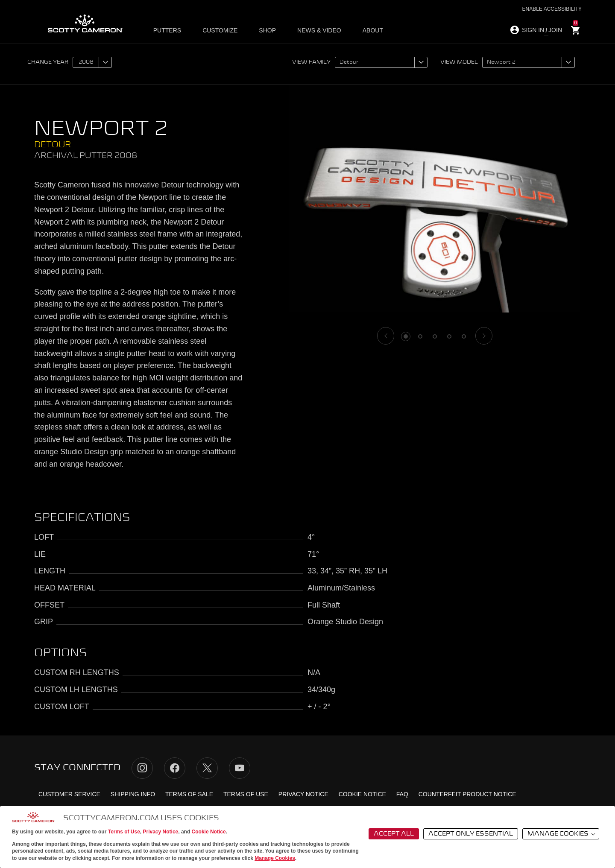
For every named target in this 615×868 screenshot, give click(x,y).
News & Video (310, 30)
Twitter (207, 768)
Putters (171, 30)
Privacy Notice (161, 832)
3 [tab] (435, 336)
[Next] (484, 336)
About (359, 30)
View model (459, 62)
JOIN (555, 30)
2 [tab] (420, 336)
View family (311, 62)
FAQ (402, 794)
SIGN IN (533, 30)
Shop (263, 30)
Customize (220, 30)
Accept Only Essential (471, 834)
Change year (48, 62)
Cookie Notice (209, 832)
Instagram (142, 768)
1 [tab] (406, 336)
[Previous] (386, 336)
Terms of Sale (189, 794)
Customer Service (69, 794)
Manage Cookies (275, 858)
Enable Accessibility (552, 9)
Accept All (394, 834)
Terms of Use (124, 832)
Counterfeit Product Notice (467, 794)
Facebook (175, 768)
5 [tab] (464, 336)
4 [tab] (449, 336)
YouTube (240, 768)
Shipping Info (133, 794)
